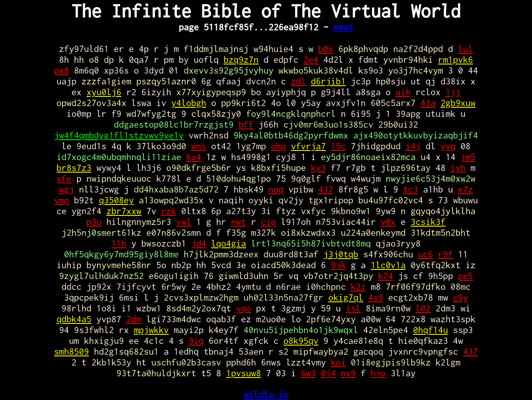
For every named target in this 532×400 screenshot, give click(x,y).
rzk (169, 211)
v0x (388, 222)
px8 (62, 70)
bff (246, 124)
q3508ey (116, 200)
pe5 (465, 276)
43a (428, 103)
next (343, 27)
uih (403, 92)
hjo (378, 373)
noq (276, 189)
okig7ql (346, 297)
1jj (453, 92)
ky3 (318, 168)
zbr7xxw (124, 211)
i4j (413, 146)
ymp (62, 200)
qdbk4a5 (74, 319)
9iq (196, 341)
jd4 (199, 243)
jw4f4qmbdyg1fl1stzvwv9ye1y (119, 135)
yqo (244, 308)
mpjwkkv (151, 330)
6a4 (194, 157)
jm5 (468, 157)
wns (199, 146)
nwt (239, 222)
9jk (338, 265)
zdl (298, 81)
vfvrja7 (308, 146)
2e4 (311, 59)
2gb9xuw (458, 103)
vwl (184, 222)
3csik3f (428, 222)
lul (465, 49)
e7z (465, 189)
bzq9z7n (241, 59)
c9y (461, 297)
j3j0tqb (341, 254)
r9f (446, 254)
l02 (423, 308)
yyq (448, 146)
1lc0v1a (388, 265)
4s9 (376, 297)
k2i (358, 286)
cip (268, 222)
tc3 (411, 189)
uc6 (426, 254)
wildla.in (266, 395)
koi (338, 362)
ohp (278, 146)
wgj (66, 189)
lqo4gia (229, 243)
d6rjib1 (328, 81)
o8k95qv (301, 341)
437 (326, 189)
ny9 (348, 373)
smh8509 (71, 351)
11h (119, 243)
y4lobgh (189, 103)
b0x (326, 49)
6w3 (308, 373)
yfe (64, 178)
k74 (386, 276)
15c (338, 146)
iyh (458, 168)
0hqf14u (431, 330)
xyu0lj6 (104, 92)
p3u (94, 222)
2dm (134, 319)
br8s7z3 (74, 168)
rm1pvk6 (456, 59)
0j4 (328, 373)
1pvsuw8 (244, 373)
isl (353, 308)
